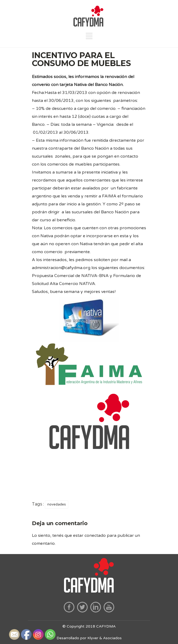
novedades (57, 504)
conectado (95, 535)
